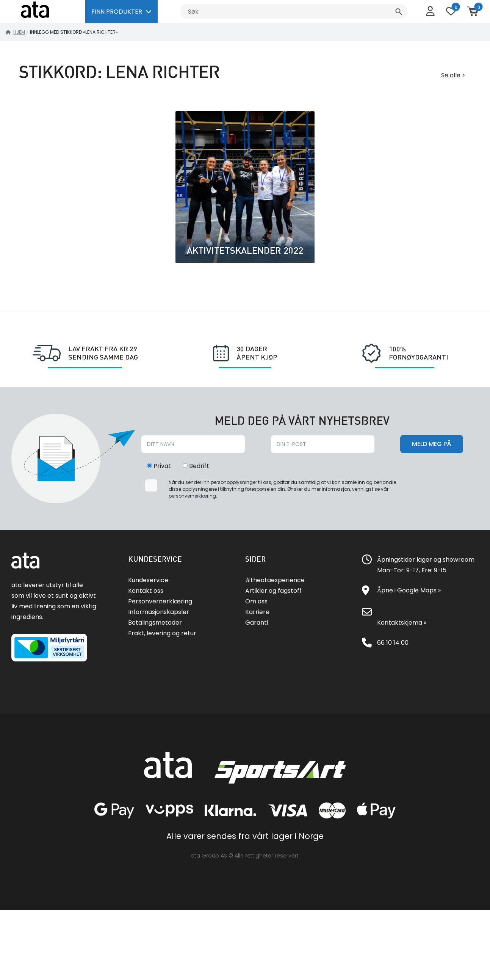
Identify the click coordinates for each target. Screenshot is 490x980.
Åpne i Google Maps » (409, 590)
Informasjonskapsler (159, 612)
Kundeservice (148, 580)
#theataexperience (275, 580)
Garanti (257, 623)
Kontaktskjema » (402, 623)
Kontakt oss (146, 591)
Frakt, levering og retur (162, 633)
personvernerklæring (192, 496)
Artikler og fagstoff (273, 591)
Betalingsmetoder (155, 623)
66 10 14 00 (393, 643)
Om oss (256, 601)
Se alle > (453, 75)
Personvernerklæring (160, 601)
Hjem (19, 32)
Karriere (257, 612)
